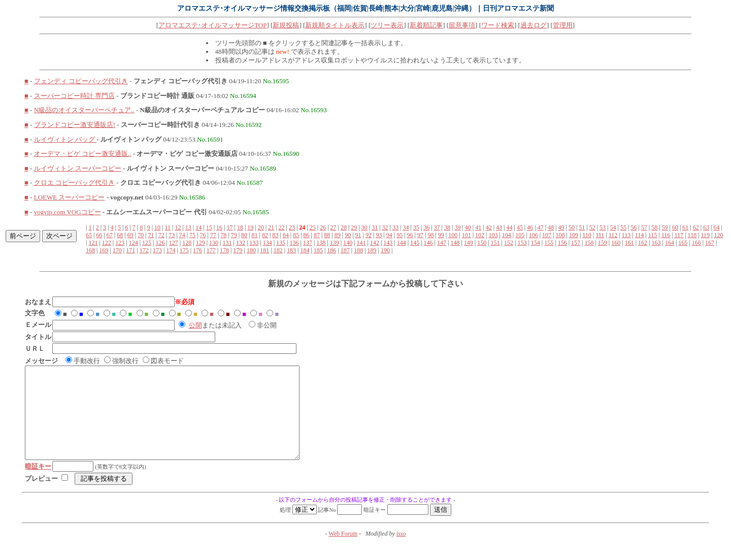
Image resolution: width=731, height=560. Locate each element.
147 (442, 243)
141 (361, 243)
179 (238, 250)
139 (335, 243)
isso (401, 552)
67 (110, 235)
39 (457, 227)
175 (184, 250)
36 (426, 227)
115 (653, 235)
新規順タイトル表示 (335, 25)
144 (402, 243)
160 (616, 243)
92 (369, 235)
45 (520, 227)
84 (286, 235)
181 (264, 250)
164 (670, 243)
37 (437, 227)
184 (305, 250)
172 (144, 250)
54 (613, 227)
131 (227, 243)
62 (696, 227)
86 (307, 235)
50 (572, 227)
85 (296, 235)
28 (344, 227)
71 (151, 235)
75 (192, 235)
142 (375, 243)
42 (489, 227)
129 (201, 243)
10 (157, 227)
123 (120, 243)
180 (251, 250)
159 (603, 243)
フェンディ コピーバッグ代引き (81, 81)
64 (717, 227)
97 (420, 235)
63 (706, 227)
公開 (195, 325)
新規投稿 (286, 25)
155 (549, 243)
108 (560, 235)
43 (499, 227)
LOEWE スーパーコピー (70, 197)
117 (679, 235)
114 (640, 235)
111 (600, 235)
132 (241, 243)
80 (244, 235)
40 (468, 227)
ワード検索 (498, 25)
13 (188, 227)
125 (147, 243)
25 (313, 227)
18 (240, 227)
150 (482, 243)
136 (294, 243)
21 (271, 227)
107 (547, 235)
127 (174, 243)
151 (495, 243)
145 (415, 243)
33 (395, 227)
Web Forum (343, 552)
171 (130, 250)
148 (455, 243)
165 (683, 243)
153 (522, 243)
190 (385, 250)
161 (629, 243)
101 (467, 235)
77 (213, 235)
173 (157, 250)
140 (348, 243)
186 (331, 250)
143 (388, 243)
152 (509, 243)
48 (551, 227)
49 (561, 227)
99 (441, 235)
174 (171, 250)
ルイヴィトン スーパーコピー (78, 168)
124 (134, 243)
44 (509, 227)
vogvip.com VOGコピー (68, 212)
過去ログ (534, 25)
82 (265, 235)
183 (291, 250)
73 (172, 235)
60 (675, 227)
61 (685, 227)
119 (706, 235)
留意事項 (462, 25)
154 (536, 243)
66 (99, 235)
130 (214, 243)
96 (410, 235)
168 (90, 250)
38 (447, 227)
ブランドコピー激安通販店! (75, 125)
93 (379, 235)
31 (375, 227)
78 (223, 235)
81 (255, 235)
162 (643, 243)
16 (219, 227)
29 (354, 227)
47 (541, 227)
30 (364, 227)
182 (278, 250)
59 (665, 227)
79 (234, 235)
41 (478, 227)
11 (168, 227)
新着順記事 (426, 25)
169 (104, 250)
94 (389, 235)
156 (562, 243)
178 (224, 250)
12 (178, 227)
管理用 (563, 25)
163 (656, 243)
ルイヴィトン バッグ (65, 139)
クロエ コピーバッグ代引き (74, 183)
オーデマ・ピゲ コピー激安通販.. (83, 154)
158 (589, 243)
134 (268, 243)
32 (385, 227)
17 (229, 227)
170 (117, 250)
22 (282, 227)
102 (480, 235)
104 (507, 235)
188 (358, 250)
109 (574, 235)
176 (197, 250)
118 (692, 235)
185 (318, 250)
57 (644, 227)
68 (120, 235)
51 (582, 227)
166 (696, 243)
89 (338, 235)
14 (198, 227)
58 (654, 227)
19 (250, 227)
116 (666, 235)
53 (603, 227)
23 (292, 227)
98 (430, 235)
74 (182, 235)
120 (719, 235)
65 (89, 235)
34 (406, 227)
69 (130, 235)
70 (141, 235)
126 (160, 243)
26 (323, 227)
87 (317, 235)
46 (530, 227)
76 (203, 235)
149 (469, 243)
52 (592, 227)
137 (308, 243)
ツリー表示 (387, 25)
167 (710, 243)
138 (321, 243)
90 (348, 235)
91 (358, 235)
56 (634, 227)
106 (534, 235)
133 (254, 243)
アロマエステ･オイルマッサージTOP (212, 25)
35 (416, 227)
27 (334, 227)
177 (211, 250)
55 (623, 227)
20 (261, 227)
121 (93, 243)
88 (327, 235)
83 (275, 235)
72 (161, 235)
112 (613, 235)
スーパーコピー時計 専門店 (74, 96)
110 (587, 235)
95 (400, 235)
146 (428, 243)
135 (281, 243)
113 (626, 235)
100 (453, 235)
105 (520, 235)
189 (372, 250)
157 (576, 243)
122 (107, 243)
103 (493, 235)
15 (209, 227)
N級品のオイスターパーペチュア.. (84, 110)
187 (345, 250)
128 (187, 243)
